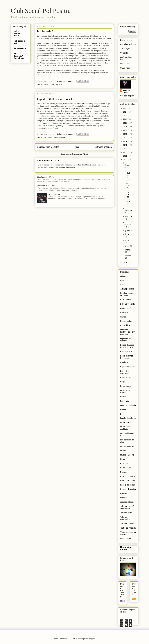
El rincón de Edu (127, 352)
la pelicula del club (128, 418)
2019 (126, 130)
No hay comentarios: (65, 81)
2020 (126, 127)
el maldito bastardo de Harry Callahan (128, 332)
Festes (123, 397)
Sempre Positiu (126, 92)
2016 (126, 141)
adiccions (124, 276)
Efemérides (125, 325)
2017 (126, 138)
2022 (126, 119)
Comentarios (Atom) (80, 154)
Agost (123, 280)
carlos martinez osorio (17, 33)
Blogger (91, 639)
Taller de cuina (126, 513)
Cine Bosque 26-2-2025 (48, 161)
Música (123, 451)
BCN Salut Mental (128, 304)
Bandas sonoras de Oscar (127, 294)
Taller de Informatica (125, 518)
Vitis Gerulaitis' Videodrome (19, 56)
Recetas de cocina (128, 489)
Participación (126, 468)
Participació (125, 463)
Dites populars (126, 321)
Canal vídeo (125, 68)
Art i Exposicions (127, 289)
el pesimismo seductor (126, 340)
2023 (126, 116)
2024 (126, 112)
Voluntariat (125, 64)
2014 (126, 149)
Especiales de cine (128, 367)
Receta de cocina (128, 485)
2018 (126, 134)
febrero (128, 256)
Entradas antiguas (103, 147)
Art (121, 285)
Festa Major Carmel (125, 391)
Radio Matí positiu (128, 481)
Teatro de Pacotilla (128, 528)
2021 (126, 123)
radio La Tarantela (128, 476)
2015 (126, 145)
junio (127, 234)
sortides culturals (127, 502)
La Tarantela (125, 422)
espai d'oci (125, 362)
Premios (124, 472)
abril (127, 246)
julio (127, 231)
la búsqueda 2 (45, 31)
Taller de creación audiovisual (128, 507)
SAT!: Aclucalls (54, 194)
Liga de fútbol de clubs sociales (56, 99)
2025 (126, 108)
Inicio (77, 147)
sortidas (124, 493)
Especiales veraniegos (125, 372)
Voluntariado (125, 539)
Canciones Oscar (127, 308)
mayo (128, 240)
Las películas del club (54, 85)
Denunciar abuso (126, 548)
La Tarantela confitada (125, 428)
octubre (129, 216)
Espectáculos (126, 377)
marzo (128, 250)
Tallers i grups (126, 49)
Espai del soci (126, 40)
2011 (126, 160)
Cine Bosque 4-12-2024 (46, 177)
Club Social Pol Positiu (41, 11)
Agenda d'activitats (128, 44)
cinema (123, 317)
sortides (124, 498)
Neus (122, 459)
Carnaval (124, 313)
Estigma (124, 382)
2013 (126, 152)
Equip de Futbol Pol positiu (56, 138)
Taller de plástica (127, 524)
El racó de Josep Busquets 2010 (127, 346)
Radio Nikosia (20, 48)
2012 (126, 156)
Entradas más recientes (48, 147)
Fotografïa (125, 401)
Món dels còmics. (128, 446)
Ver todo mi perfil (127, 96)
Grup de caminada (128, 405)
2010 (126, 263)
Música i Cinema (127, 455)
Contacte (124, 53)
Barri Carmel (126, 300)
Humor (123, 410)
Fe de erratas (126, 386)
